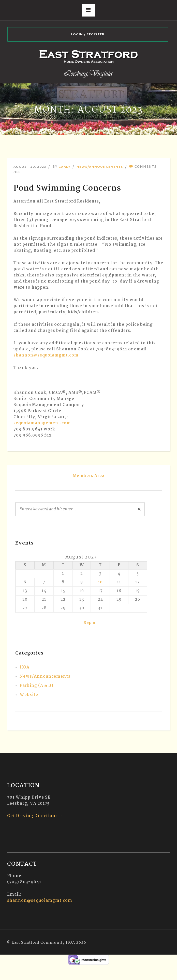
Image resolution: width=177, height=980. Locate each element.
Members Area (89, 476)
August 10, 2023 (30, 167)
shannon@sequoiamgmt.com (46, 355)
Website (29, 695)
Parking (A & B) (36, 686)
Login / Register (88, 35)
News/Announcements (100, 167)
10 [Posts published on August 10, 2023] (100, 582)
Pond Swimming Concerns (67, 188)
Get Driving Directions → (35, 816)
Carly (64, 167)
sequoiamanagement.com (42, 423)
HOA (25, 667)
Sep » (90, 623)
